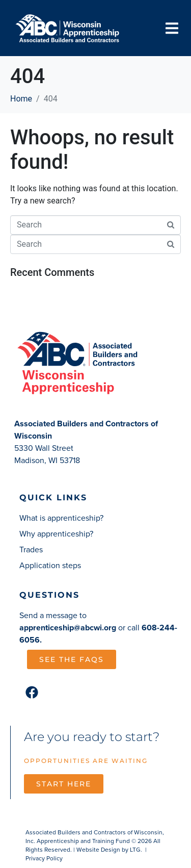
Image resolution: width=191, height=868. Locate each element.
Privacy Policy (44, 858)
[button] (172, 28)
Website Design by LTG (108, 850)
